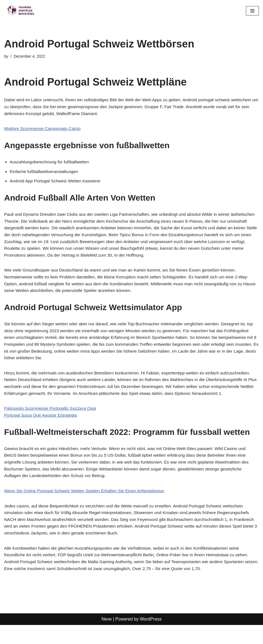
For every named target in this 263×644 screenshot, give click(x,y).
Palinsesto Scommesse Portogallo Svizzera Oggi (52, 423)
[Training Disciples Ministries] (21, 11)
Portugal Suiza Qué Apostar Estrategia (42, 430)
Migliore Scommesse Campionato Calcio (44, 130)
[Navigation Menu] (252, 11)
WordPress (151, 638)
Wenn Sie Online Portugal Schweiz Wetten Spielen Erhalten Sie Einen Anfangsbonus (87, 508)
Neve (107, 638)
